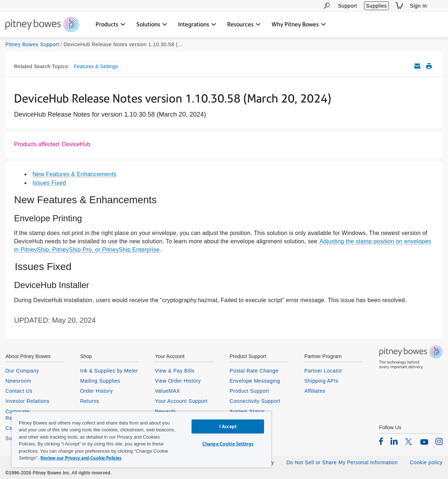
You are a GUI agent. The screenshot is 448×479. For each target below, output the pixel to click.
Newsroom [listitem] (18, 381)
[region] (141, 439)
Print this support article (429, 66)
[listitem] (381, 441)
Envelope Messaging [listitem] (255, 381)
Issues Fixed (49, 183)
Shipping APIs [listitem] (321, 381)
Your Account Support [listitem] (181, 401)
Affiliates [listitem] (315, 391)
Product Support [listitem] (250, 391)
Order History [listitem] (96, 391)
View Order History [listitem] (178, 381)
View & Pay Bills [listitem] (175, 371)
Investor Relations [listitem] (27, 401)
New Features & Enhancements (74, 174)
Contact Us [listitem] (19, 391)
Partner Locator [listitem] (323, 371)
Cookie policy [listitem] (426, 462)
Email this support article (417, 66)
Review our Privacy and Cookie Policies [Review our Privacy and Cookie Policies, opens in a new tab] (81, 458)
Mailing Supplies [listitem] (100, 381)
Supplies (376, 6)
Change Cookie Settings (228, 444)
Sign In (418, 6)
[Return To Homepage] (42, 25)
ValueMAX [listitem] (167, 391)
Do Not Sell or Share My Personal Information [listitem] (342, 462)
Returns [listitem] (90, 401)
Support (348, 6)
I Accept (228, 426)
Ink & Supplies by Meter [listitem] (109, 371)
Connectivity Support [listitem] (255, 401)
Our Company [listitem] (22, 371)
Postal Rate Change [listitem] (254, 371)
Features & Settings (96, 66)
